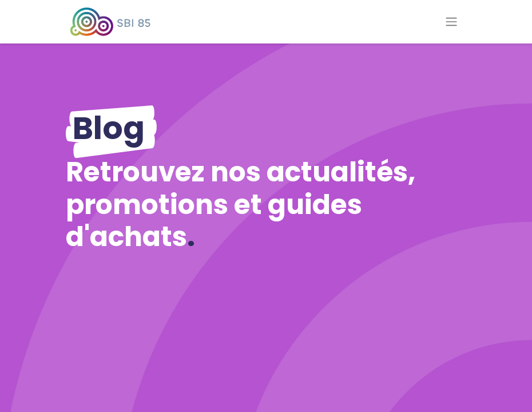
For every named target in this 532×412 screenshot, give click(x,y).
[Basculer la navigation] (451, 22)
